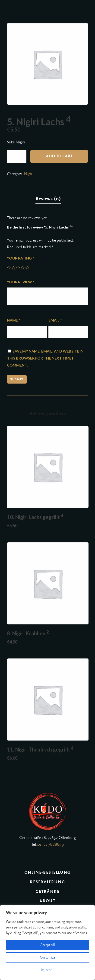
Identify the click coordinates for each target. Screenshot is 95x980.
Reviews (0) (48, 199)
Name (14, 320)
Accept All (48, 945)
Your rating (21, 258)
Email (55, 320)
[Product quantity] (17, 157)
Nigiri (29, 174)
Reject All (48, 970)
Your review (21, 282)
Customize (48, 957)
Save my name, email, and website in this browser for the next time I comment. (45, 358)
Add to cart (59, 156)
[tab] (48, 199)
